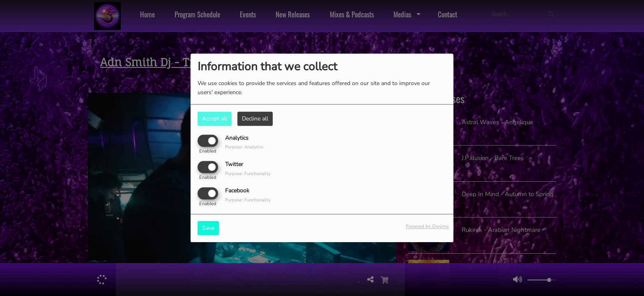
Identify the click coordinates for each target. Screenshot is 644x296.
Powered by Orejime (427, 227)
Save (208, 228)
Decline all (255, 119)
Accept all (215, 119)
